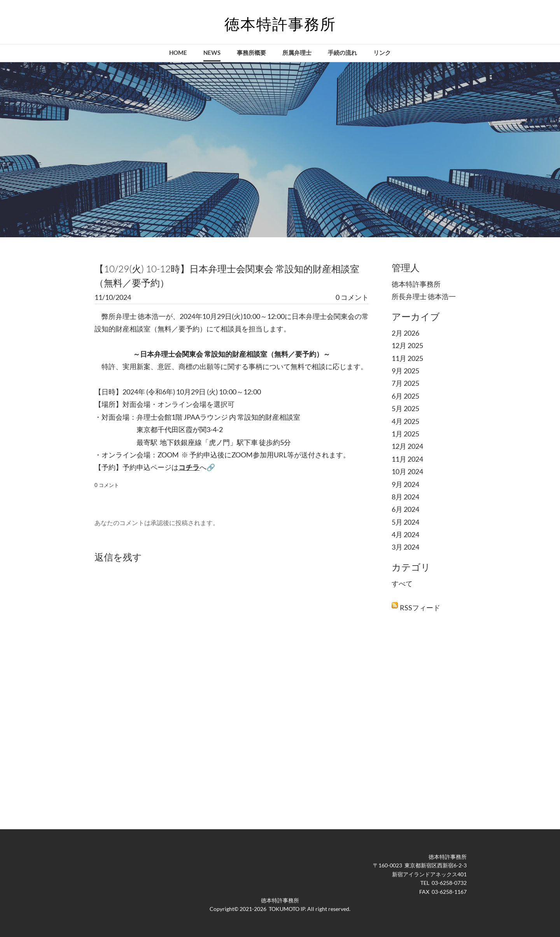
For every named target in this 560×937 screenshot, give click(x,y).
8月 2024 (405, 497)
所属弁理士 (297, 53)
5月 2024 (405, 522)
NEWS (212, 53)
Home (178, 53)
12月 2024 (407, 446)
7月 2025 (405, 383)
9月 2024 (405, 484)
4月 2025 (405, 421)
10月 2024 (407, 471)
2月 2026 (405, 333)
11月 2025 (407, 358)
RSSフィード (420, 608)
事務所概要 (251, 53)
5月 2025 (405, 408)
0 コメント (352, 297)
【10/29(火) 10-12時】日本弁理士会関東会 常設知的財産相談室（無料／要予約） (227, 276)
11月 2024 (407, 459)
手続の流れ (342, 53)
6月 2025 (405, 396)
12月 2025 (407, 345)
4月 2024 (405, 534)
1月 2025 (405, 434)
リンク (382, 53)
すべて (402, 583)
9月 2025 (405, 371)
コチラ (189, 467)
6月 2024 (405, 509)
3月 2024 (405, 547)
